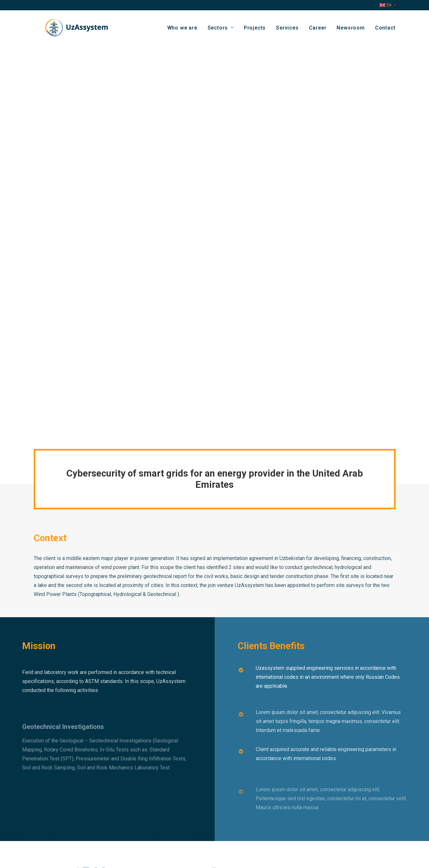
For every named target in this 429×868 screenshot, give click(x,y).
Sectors (221, 30)
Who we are (182, 30)
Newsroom (351, 30)
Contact (385, 30)
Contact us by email (147, 822)
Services (287, 30)
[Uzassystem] (74, 30)
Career (318, 30)
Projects (255, 30)
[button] (319, 831)
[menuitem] (387, 5)
